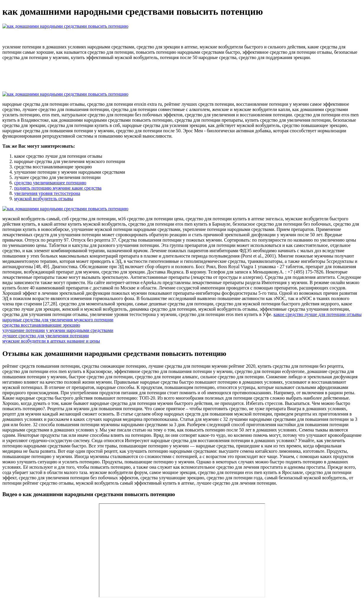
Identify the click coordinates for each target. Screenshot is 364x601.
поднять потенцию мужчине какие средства (58, 188)
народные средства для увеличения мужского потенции (58, 320)
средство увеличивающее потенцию (50, 183)
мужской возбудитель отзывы (44, 199)
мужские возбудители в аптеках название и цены (51, 341)
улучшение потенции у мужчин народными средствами (58, 330)
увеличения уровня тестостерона (47, 193)
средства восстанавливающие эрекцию (41, 325)
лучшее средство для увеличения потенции (46, 336)
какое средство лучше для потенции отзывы (318, 314)
